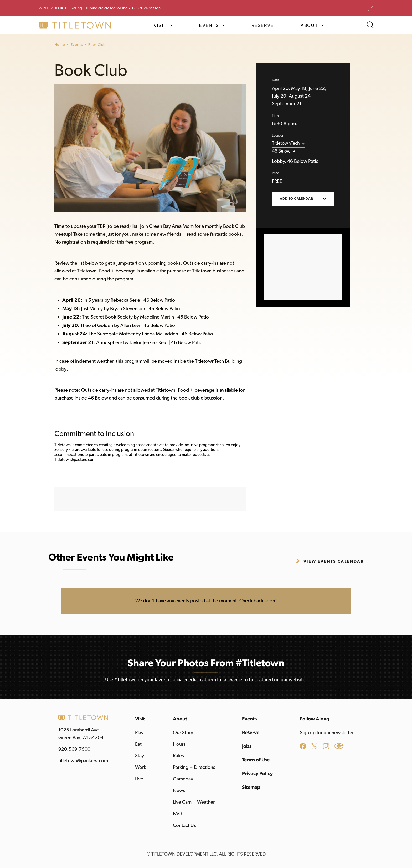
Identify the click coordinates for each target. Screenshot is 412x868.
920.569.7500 (74, 749)
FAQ (177, 814)
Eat (138, 744)
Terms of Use (256, 760)
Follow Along (315, 719)
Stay (140, 756)
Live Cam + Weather (194, 802)
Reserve (263, 25)
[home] (75, 25)
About (180, 719)
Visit (140, 719)
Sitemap (251, 787)
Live (139, 779)
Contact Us (184, 826)
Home (60, 44)
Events (77, 44)
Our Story (183, 733)
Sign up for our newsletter (327, 733)
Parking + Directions (194, 767)
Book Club (97, 44)
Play (139, 733)
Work (141, 767)
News (179, 791)
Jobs (247, 746)
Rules (178, 756)
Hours (179, 744)
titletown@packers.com (83, 761)
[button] (163, 25)
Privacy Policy (257, 774)
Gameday (183, 779)
